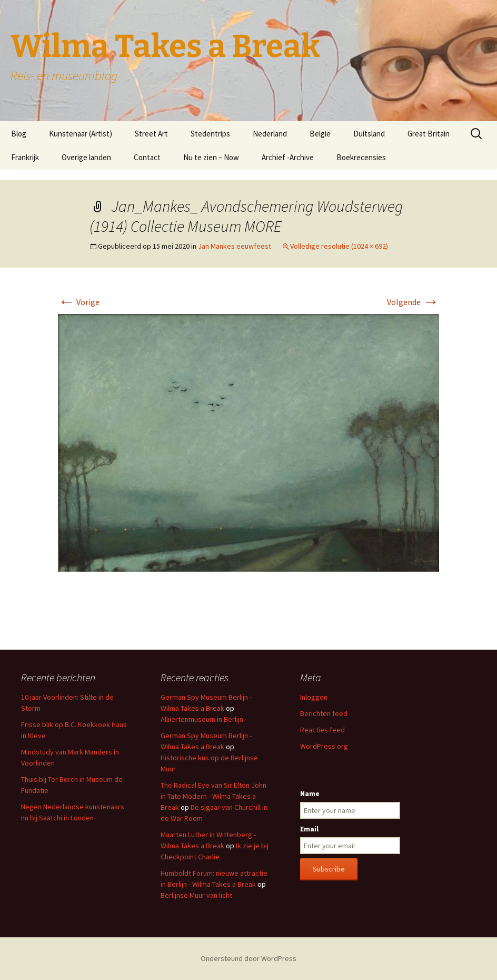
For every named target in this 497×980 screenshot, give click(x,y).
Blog (19, 134)
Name (310, 793)
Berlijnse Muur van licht (196, 895)
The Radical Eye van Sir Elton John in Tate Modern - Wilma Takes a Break (213, 796)
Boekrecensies (361, 157)
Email (309, 829)
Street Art (151, 134)
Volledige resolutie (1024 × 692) (339, 246)
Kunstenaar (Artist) (81, 134)
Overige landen (86, 157)
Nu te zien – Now (211, 157)
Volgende (413, 302)
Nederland (270, 134)
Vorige (79, 302)
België (320, 134)
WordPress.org (324, 746)
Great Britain (429, 134)
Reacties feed (322, 730)
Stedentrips (210, 134)
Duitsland (369, 134)
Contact (147, 157)
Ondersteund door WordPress (248, 958)
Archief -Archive (288, 157)
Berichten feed (324, 713)
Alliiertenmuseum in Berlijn (202, 719)
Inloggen (314, 697)
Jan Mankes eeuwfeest (235, 246)
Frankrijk (25, 157)
